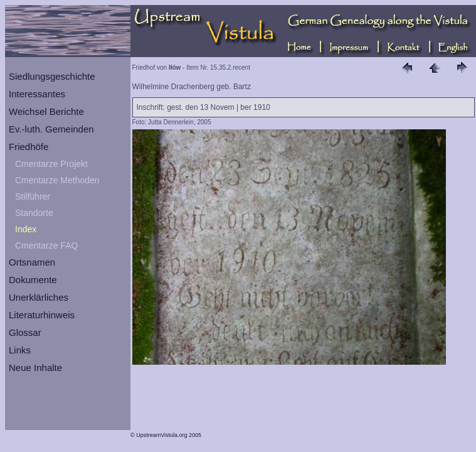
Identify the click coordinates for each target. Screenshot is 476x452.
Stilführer (33, 196)
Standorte (34, 213)
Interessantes (37, 94)
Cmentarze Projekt (51, 164)
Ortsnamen (32, 262)
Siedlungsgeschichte (52, 76)
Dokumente (33, 280)
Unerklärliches (39, 297)
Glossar (25, 332)
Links (20, 350)
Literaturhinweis (42, 315)
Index (26, 229)
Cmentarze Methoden (57, 180)
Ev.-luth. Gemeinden (51, 129)
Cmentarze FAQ (46, 245)
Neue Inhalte (35, 368)
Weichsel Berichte (46, 111)
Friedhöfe (29, 147)
